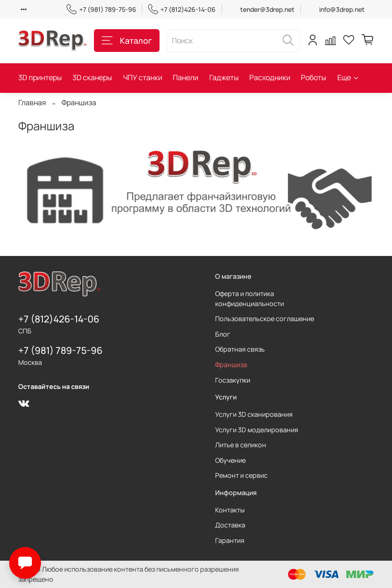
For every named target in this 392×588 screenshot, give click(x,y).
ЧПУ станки (143, 77)
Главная (32, 102)
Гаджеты (224, 77)
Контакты (230, 510)
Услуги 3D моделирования (257, 430)
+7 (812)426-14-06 (182, 9)
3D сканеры (92, 77)
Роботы (314, 77)
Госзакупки (233, 380)
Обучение (230, 460)
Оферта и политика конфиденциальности (250, 299)
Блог (223, 334)
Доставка (230, 525)
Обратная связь (240, 349)
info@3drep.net (342, 9)
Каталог (127, 41)
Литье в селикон (241, 445)
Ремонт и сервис (241, 475)
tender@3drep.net (267, 9)
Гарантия (230, 540)
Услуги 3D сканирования (254, 414)
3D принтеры (40, 77)
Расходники (270, 77)
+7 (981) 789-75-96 (101, 9)
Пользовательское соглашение (265, 319)
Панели (186, 77)
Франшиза (231, 365)
